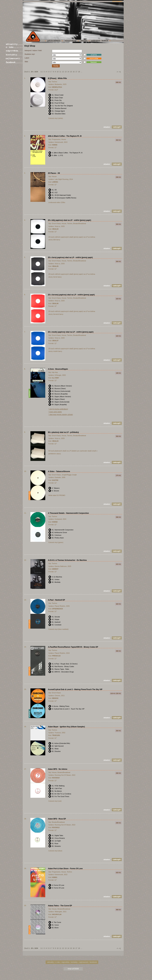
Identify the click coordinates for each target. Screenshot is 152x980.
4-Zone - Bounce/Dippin (58, 369)
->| (120, 72)
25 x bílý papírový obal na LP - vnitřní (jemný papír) (70, 220)
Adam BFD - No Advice (58, 769)
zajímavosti (84, 962)
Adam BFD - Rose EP (57, 819)
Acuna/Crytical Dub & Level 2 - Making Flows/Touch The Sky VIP (75, 689)
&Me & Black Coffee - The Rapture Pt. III (65, 136)
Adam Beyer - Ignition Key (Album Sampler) (66, 727)
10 (58, 72)
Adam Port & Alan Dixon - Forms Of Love (65, 869)
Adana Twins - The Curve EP (60, 906)
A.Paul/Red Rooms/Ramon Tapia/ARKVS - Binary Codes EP (73, 647)
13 (66, 72)
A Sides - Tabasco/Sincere (59, 471)
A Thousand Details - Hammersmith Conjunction (68, 513)
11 (60, 72)
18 (79, 72)
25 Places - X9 (54, 173)
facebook (93, 962)
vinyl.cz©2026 (73, 969)
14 (68, 72)
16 (74, 72)
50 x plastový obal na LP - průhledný (63, 432)
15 (71, 72)
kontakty (74, 962)
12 (63, 72)
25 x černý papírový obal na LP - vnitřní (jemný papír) (70, 257)
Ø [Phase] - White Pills (57, 78)
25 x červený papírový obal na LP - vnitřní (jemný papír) (71, 295)
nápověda (65, 962)
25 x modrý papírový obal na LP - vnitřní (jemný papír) (71, 332)
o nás (58, 962)
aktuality (50, 962)
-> (117, 72)
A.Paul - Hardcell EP (56, 600)
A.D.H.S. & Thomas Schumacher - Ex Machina (67, 560)
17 (76, 72)
